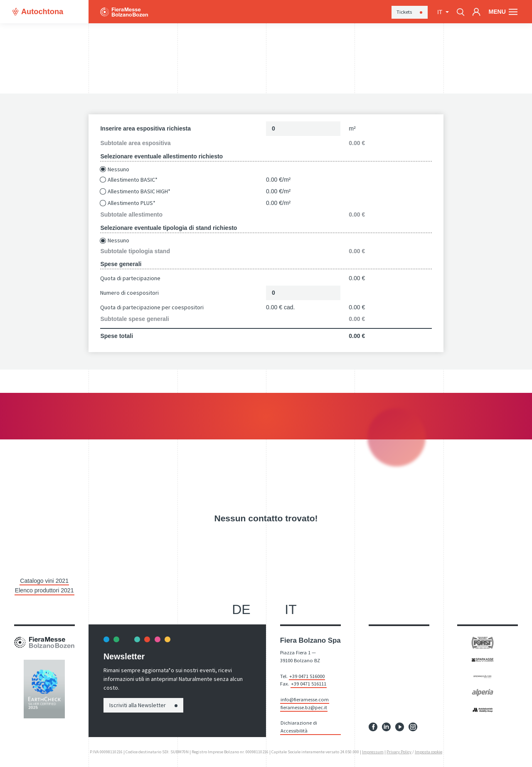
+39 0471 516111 (309, 684)
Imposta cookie (429, 751)
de (241, 609)
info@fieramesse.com (305, 699)
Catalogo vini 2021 (44, 581)
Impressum (373, 751)
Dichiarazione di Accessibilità (299, 727)
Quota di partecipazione (130, 278)
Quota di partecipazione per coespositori (152, 307)
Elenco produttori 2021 (44, 590)
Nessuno (118, 169)
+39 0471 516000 (307, 676)
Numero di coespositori (129, 293)
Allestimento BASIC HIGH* (139, 191)
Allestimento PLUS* (132, 203)
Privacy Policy (399, 751)
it (441, 12)
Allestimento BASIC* (133, 180)
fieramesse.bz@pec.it (304, 707)
